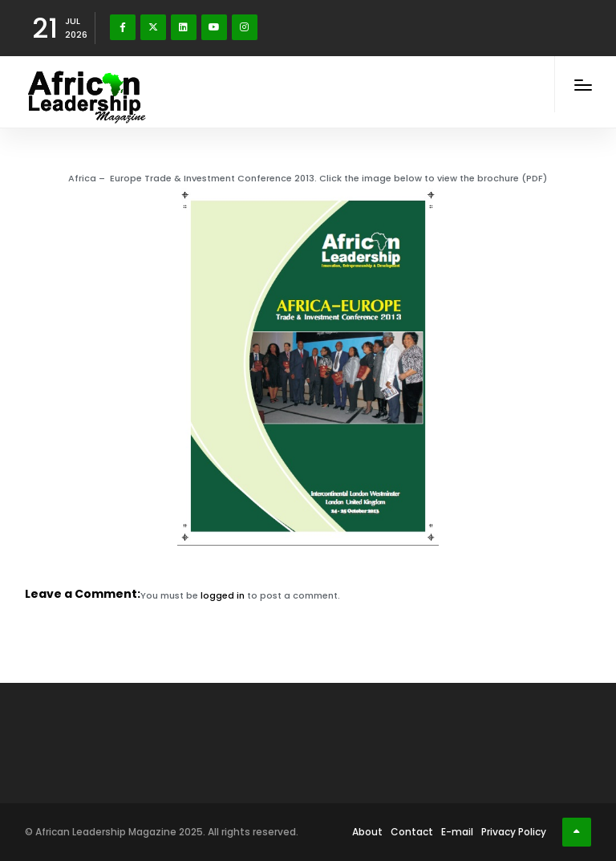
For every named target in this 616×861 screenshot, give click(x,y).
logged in (223, 595)
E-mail (457, 832)
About (367, 832)
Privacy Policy (514, 832)
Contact (412, 832)
